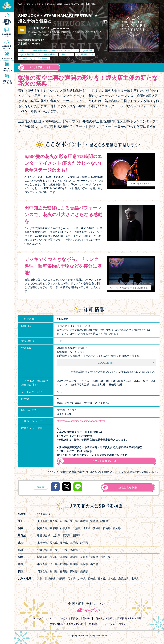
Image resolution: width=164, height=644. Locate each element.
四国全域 (42, 571)
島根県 (84, 564)
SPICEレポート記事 (7, 70)
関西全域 (42, 557)
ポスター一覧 (7, 58)
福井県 (74, 550)
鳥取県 (74, 564)
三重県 (74, 543)
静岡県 (84, 543)
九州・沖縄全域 (46, 579)
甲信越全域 (44, 536)
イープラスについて (45, 618)
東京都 (54, 528)
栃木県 (117, 528)
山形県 (84, 521)
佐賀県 (72, 579)
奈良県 (94, 557)
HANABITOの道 (7, 35)
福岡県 (61, 579)
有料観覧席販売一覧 (7, 47)
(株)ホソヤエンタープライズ (65, 50)
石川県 (64, 550)
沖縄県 (135, 579)
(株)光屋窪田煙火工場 (30, 54)
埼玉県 (87, 528)
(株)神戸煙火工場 (85, 54)
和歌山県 (106, 557)
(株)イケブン (67, 54)
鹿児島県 (123, 579)
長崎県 (92, 579)
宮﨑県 (112, 579)
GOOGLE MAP (107, 363)
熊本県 (102, 579)
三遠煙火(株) (27, 58)
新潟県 (66, 536)
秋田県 (64, 521)
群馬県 (107, 528)
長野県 (77, 536)
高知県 (74, 571)
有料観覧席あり (41, 50)
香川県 (54, 571)
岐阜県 (64, 543)
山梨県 (56, 536)
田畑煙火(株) (43, 58)
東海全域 (42, 543)
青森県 (54, 521)
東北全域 (42, 521)
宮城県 (94, 521)
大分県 (82, 579)
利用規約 (94, 624)
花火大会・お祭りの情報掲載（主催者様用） (120, 618)
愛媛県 (84, 571)
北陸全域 (42, 550)
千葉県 (77, 528)
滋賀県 (74, 557)
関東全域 (42, 528)
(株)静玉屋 (88, 50)
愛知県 (54, 543)
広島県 (64, 564)
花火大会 (25, 50)
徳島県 (64, 571)
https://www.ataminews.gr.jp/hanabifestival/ (81, 421)
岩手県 (74, 521)
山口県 (94, 564)
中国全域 (42, 564)
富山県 (54, 550)
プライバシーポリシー (116, 624)
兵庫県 (64, 557)
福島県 (104, 521)
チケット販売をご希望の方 (76, 618)
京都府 (84, 557)
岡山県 (54, 564)
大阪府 (54, 557)
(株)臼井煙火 (51, 54)
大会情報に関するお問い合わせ (66, 624)
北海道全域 (44, 514)
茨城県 (97, 528)
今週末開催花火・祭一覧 (7, 82)
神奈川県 (65, 528)
